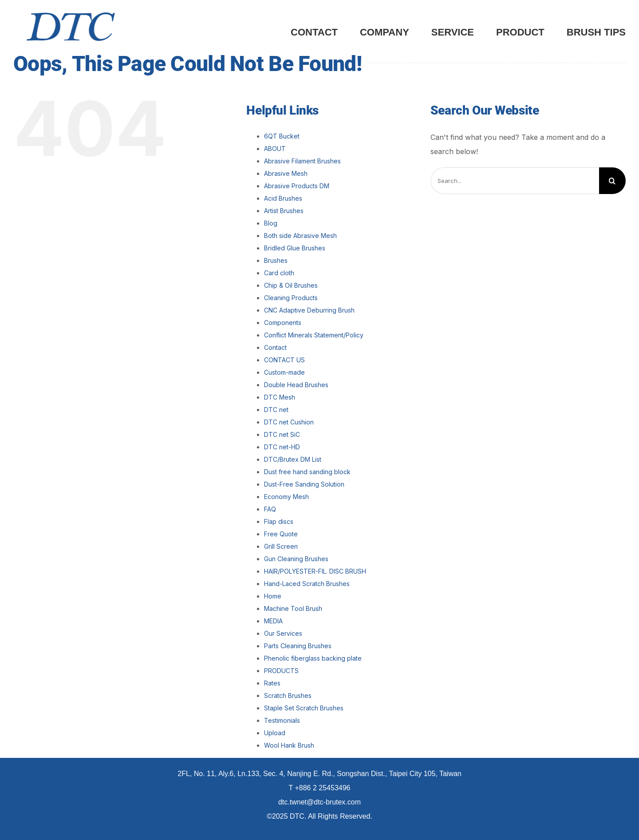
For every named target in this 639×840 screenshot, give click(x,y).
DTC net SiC (282, 434)
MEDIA (273, 621)
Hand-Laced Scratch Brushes (307, 584)
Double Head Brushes (296, 385)
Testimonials (282, 720)
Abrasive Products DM (297, 186)
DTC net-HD (282, 447)
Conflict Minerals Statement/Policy (314, 335)
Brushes (276, 260)
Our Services (283, 633)
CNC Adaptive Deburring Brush (309, 310)
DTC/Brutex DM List (293, 459)
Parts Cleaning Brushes (298, 646)
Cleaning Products (291, 298)
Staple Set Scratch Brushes (304, 708)
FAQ (270, 509)
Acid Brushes (283, 198)
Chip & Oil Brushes (291, 285)
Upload (275, 733)
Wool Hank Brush (289, 745)
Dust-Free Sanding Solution (304, 484)
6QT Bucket (282, 136)
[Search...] (515, 181)
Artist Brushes (284, 211)
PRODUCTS (281, 671)
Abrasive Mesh (286, 173)
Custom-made (284, 372)
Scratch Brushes (288, 695)
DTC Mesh (280, 397)
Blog (271, 223)
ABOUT (275, 149)
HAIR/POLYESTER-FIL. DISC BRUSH (315, 571)
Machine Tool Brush (293, 608)
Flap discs (279, 521)
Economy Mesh (286, 497)
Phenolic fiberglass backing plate (313, 658)
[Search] (612, 181)
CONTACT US (284, 360)
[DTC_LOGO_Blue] (71, 16)
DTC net (276, 410)
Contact (275, 347)
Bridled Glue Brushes (295, 248)
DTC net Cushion (289, 422)
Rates (272, 683)
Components (283, 323)
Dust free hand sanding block (307, 472)
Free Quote (281, 534)
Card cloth (279, 273)
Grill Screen (281, 546)
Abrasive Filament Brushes (302, 161)
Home (273, 596)
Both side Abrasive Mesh (300, 236)
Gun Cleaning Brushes (296, 559)
